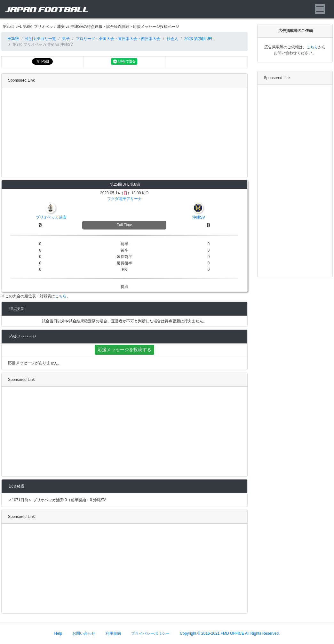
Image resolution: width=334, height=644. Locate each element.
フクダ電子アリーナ (124, 199)
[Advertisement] (123, 132)
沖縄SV (199, 217)
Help (58, 633)
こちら (61, 296)
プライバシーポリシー (150, 633)
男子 (66, 39)
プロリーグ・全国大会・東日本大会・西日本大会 (118, 39)
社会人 (172, 39)
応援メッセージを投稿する (124, 350)
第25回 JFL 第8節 (125, 184)
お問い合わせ (84, 633)
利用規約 (113, 633)
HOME (13, 39)
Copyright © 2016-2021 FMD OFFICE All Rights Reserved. (230, 633)
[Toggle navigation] (320, 9)
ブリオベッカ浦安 (51, 217)
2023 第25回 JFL (199, 39)
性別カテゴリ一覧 (41, 39)
